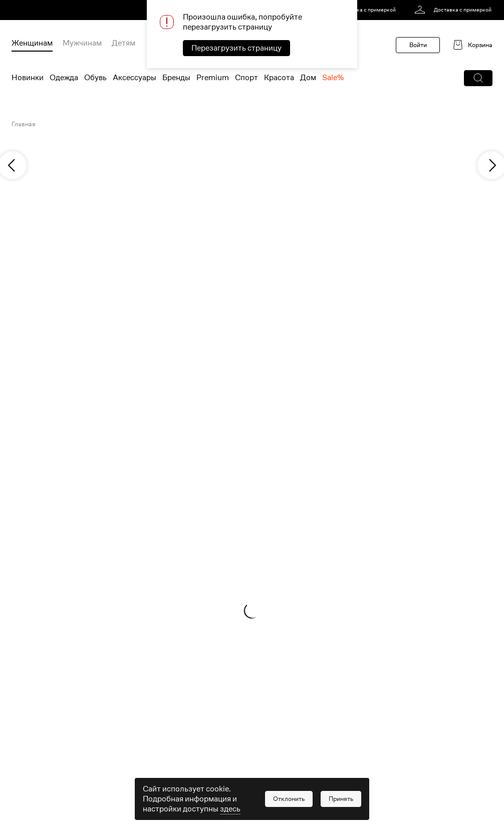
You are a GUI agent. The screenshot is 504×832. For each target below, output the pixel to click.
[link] (359, 10)
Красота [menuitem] (279, 78)
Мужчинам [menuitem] (82, 43)
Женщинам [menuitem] (32, 43)
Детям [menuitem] (123, 43)
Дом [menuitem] (308, 78)
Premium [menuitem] (213, 78)
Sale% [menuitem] (333, 78)
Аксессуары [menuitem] (135, 78)
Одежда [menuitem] (64, 78)
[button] (478, 78)
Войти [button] (418, 45)
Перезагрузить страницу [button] (236, 48)
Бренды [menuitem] (176, 78)
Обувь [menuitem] (95, 78)
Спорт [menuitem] (246, 78)
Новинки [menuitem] (28, 78)
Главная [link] (24, 124)
